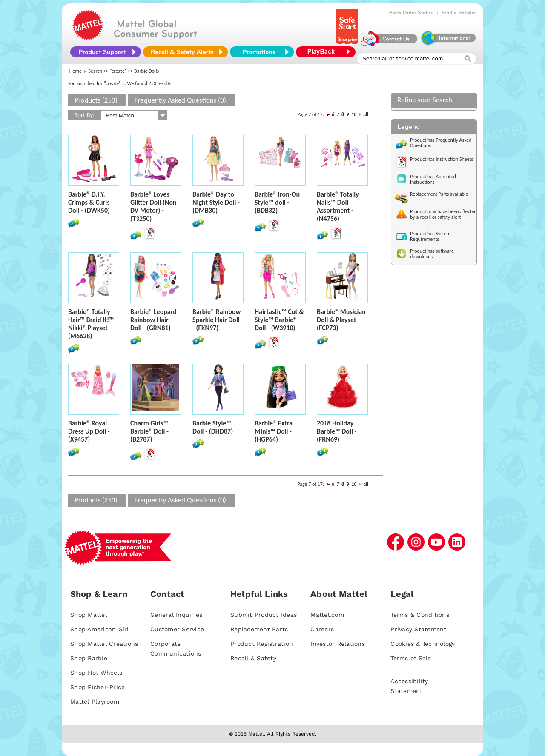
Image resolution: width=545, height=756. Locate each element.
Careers (322, 629)
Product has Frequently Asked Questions (441, 143)
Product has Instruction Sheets (442, 159)
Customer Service (177, 629)
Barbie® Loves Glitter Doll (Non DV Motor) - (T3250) (153, 206)
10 (354, 114)
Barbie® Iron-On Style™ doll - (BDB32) (277, 202)
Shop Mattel (89, 615)
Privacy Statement (418, 629)
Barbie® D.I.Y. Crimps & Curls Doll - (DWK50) (89, 202)
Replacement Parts (259, 629)
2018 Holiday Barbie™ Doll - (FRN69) (337, 431)
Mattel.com (327, 615)
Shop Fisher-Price (98, 687)
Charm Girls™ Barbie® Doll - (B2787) (149, 431)
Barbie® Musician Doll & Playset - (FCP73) (341, 320)
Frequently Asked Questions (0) (180, 100)
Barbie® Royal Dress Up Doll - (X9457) (89, 431)
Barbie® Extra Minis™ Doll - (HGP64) (274, 431)
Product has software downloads (432, 254)
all (366, 114)
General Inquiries (176, 615)
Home (76, 71)
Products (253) (96, 100)
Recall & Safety (253, 658)
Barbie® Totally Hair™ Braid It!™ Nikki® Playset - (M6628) (91, 324)
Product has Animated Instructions (433, 179)
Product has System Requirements (430, 236)
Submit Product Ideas (264, 615)
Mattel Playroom (95, 702)
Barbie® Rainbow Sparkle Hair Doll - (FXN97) (217, 320)
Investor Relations (338, 644)
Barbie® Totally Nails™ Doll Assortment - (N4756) (338, 206)
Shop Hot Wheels (96, 673)
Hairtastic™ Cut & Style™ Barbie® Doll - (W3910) (279, 320)
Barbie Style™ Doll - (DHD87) (213, 427)
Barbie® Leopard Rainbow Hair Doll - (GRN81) (153, 320)
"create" (118, 71)
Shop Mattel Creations (104, 644)
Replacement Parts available (439, 194)
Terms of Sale (411, 658)
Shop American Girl (100, 629)
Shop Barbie (89, 658)
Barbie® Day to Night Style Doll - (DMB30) (216, 202)
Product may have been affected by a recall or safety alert (443, 214)
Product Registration (262, 644)
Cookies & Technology (423, 644)
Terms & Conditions (420, 615)
